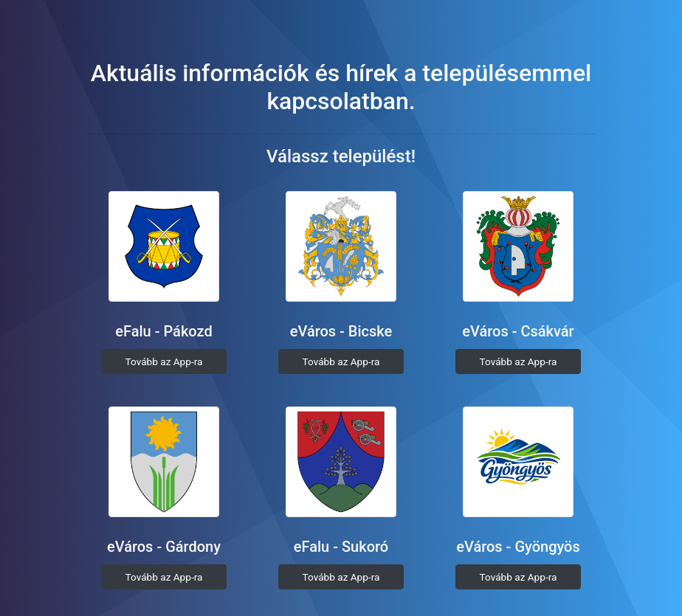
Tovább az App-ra (164, 361)
